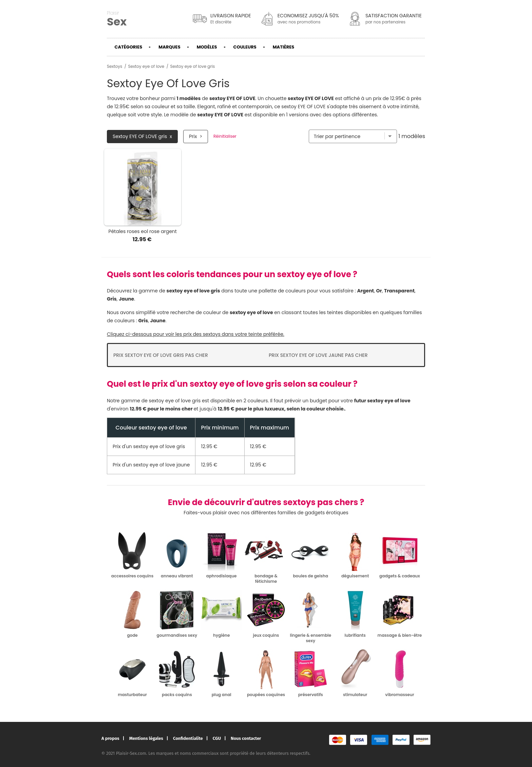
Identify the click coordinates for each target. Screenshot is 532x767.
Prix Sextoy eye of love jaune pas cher (318, 355)
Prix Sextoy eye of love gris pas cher (161, 355)
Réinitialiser (225, 136)
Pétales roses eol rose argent (143, 231)
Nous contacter (246, 738)
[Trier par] (353, 136)
